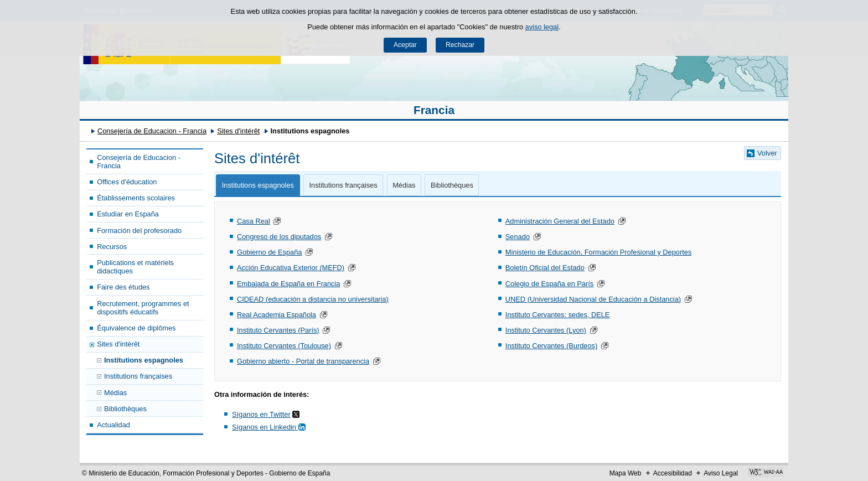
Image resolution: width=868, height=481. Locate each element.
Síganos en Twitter (261, 414)
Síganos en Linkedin (270, 427)
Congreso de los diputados (279, 237)
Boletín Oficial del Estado (545, 268)
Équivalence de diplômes (136, 328)
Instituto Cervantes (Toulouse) (284, 346)
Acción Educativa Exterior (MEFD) (291, 268)
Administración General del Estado (560, 221)
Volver (767, 153)
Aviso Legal (721, 473)
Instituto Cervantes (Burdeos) (551, 346)
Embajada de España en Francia (288, 284)
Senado (518, 237)
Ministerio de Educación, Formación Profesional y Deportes (598, 252)
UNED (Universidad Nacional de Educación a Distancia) (593, 299)
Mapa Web (626, 473)
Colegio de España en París (549, 284)
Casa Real (254, 221)
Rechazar (460, 45)
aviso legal (542, 27)
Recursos (112, 247)
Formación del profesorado (139, 231)
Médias (115, 393)
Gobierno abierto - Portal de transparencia (303, 361)
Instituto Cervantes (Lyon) (546, 330)
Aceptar (405, 45)
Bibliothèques (125, 409)
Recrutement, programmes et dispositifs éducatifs (143, 308)
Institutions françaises (138, 376)
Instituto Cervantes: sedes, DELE (558, 315)
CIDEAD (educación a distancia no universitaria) (313, 299)
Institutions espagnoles (144, 360)
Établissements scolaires (136, 198)
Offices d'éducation (127, 182)
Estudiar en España (128, 214)
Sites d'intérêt (238, 131)
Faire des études (123, 287)
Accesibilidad (673, 473)
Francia (434, 110)
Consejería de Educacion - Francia (152, 131)
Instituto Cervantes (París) (278, 330)
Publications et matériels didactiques (135, 267)
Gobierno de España (269, 252)
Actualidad (113, 425)
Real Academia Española (277, 315)
